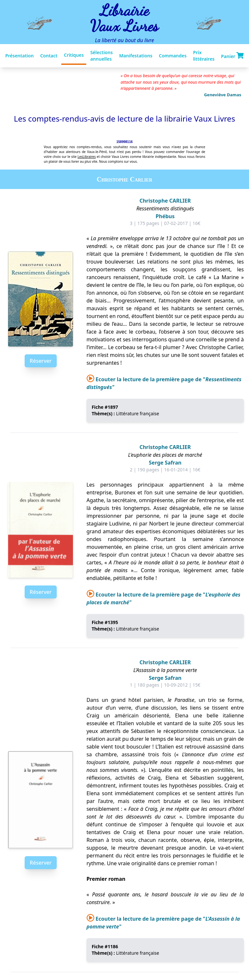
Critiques (74, 55)
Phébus (165, 216)
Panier (232, 56)
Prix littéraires (204, 56)
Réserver (41, 361)
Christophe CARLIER (165, 201)
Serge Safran (165, 463)
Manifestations (136, 56)
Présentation (19, 56)
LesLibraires (87, 157)
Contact (49, 56)
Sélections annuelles (101, 56)
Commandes (173, 56)
